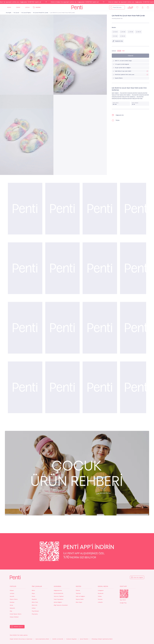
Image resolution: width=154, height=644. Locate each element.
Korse (11, 605)
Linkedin (100, 602)
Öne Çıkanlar (37, 586)
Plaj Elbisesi (35, 611)
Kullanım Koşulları (72, 639)
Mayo (33, 593)
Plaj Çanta (35, 614)
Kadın (9, 7)
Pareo (33, 596)
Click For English (138, 577)
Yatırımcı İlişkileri (59, 596)
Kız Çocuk (16, 13)
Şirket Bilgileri (58, 602)
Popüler (13, 586)
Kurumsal (58, 586)
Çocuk (27, 7)
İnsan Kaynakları (59, 599)
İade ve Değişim (80, 596)
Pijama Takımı (14, 599)
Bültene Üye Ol (18, 627)
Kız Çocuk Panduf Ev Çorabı (41, 13)
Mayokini (34, 599)
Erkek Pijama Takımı (16, 614)
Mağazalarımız (58, 590)
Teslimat (78, 593)
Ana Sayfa (8, 13)
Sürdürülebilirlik (58, 593)
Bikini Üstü (35, 602)
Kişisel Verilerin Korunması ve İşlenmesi (21, 639)
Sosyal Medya (103, 586)
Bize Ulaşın (79, 602)
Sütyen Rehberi (14, 617)
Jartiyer (12, 593)
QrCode (124, 594)
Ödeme (78, 590)
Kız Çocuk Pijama (26, 13)
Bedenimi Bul (118, 41)
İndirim (38, 7)
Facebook (101, 593)
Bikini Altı (35, 605)
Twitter (100, 596)
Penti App (123, 586)
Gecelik (12, 596)
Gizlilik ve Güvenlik (58, 639)
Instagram (101, 590)
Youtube (100, 599)
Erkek (18, 7)
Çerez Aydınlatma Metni (42, 639)
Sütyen (12, 590)
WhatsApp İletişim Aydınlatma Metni (102, 639)
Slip (11, 611)
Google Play (123, 603)
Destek (78, 586)
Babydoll (12, 608)
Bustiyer (12, 602)
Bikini (33, 590)
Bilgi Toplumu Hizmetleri (61, 605)
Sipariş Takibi (80, 599)
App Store (123, 600)
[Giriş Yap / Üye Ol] (143, 7)
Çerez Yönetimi (84, 639)
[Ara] (111, 7)
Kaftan (34, 608)
